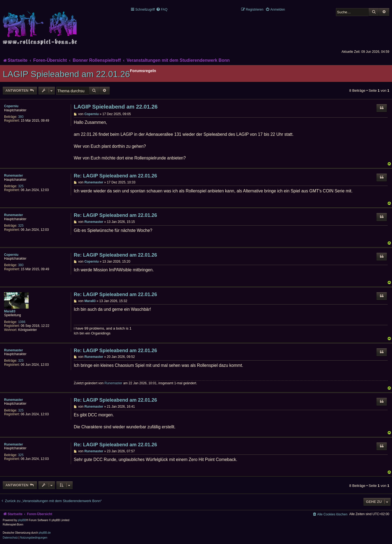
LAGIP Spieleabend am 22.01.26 (66, 74)
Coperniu (11, 106)
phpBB (22, 520)
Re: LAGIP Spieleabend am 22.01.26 (115, 176)
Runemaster (13, 176)
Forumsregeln (143, 71)
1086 (22, 322)
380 (21, 117)
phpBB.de (45, 533)
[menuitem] (162, 10)
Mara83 (10, 311)
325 (21, 186)
